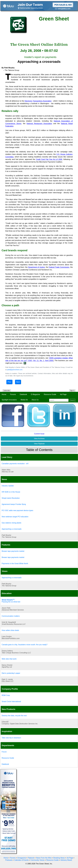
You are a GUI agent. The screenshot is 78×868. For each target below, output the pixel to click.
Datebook (23, 394)
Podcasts (9, 860)
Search (72, 400)
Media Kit (24, 400)
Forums (13, 394)
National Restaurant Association (39, 124)
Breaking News (59, 858)
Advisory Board (66, 860)
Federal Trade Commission (59, 267)
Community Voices (37, 860)
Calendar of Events (21, 860)
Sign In (72, 390)
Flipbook (31, 858)
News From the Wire (44, 858)
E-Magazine (35, 394)
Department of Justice (36, 267)
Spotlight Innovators (9, 400)
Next (18, 382)
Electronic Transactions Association (38, 101)
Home (4, 394)
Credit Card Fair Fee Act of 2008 (49, 159)
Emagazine (22, 858)
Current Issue (39, 434)
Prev (9, 382)
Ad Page (63, 394)
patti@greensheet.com (15, 370)
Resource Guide (50, 394)
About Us (35, 400)
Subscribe (7, 390)
